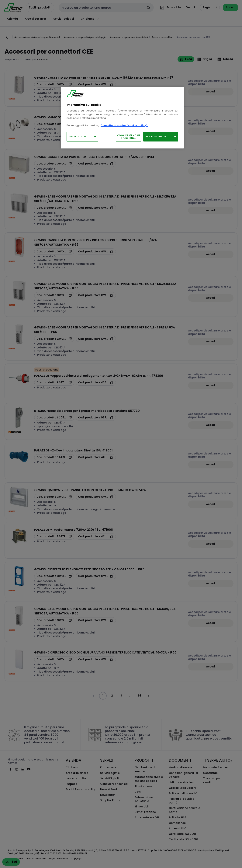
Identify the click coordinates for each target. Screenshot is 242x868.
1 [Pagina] (103, 696)
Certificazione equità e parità (184, 810)
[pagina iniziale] (13, 8)
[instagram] (17, 769)
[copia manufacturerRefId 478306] (96, 383)
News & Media (110, 789)
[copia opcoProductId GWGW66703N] (54, 659)
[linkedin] (23, 769)
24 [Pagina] (139, 696)
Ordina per (30, 60)
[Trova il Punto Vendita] (178, 8)
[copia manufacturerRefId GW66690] (96, 620)
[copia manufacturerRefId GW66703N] (96, 659)
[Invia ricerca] (148, 8)
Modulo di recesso (182, 767)
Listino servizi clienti (182, 782)
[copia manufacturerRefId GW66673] (96, 124)
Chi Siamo (73, 767)
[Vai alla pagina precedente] (8, 37)
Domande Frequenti (217, 767)
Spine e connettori (162, 37)
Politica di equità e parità (181, 801)
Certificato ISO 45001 (183, 839)
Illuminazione (143, 786)
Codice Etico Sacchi (182, 788)
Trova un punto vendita (214, 780)
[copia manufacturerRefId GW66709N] (96, 576)
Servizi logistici (64, 19)
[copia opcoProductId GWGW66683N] (54, 251)
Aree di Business (36, 19)
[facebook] (11, 769)
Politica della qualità (183, 793)
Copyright (77, 858)
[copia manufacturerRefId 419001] (96, 457)
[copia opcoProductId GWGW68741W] (54, 497)
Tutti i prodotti (40, 7)
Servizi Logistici (110, 773)
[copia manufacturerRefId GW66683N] (96, 251)
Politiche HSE (177, 817)
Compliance (177, 823)
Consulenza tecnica (114, 784)
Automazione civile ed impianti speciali (37, 37)
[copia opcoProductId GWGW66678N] (54, 85)
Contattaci (211, 773)
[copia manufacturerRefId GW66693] (96, 339)
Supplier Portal (110, 800)
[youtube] (29, 769)
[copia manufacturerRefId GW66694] (96, 208)
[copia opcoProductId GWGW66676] (54, 164)
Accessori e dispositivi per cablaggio (85, 37)
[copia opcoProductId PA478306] (54, 383)
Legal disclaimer (59, 858)
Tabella (225, 59)
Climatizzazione (145, 812)
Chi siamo (90, 19)
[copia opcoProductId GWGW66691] (54, 295)
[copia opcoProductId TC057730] (54, 418)
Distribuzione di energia (145, 769)
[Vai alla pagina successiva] (148, 696)
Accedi (211, 91)
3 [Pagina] (121, 696)
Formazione (108, 767)
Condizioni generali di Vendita (184, 775)
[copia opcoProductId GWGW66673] (54, 124)
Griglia (205, 59)
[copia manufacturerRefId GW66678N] (96, 85)
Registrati (210, 7)
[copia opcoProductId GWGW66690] (54, 620)
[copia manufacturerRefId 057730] (96, 418)
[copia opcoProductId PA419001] (54, 457)
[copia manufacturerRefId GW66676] (96, 164)
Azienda (12, 19)
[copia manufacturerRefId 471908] (96, 537)
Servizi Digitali (109, 778)
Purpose (71, 784)
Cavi (137, 792)
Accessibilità (178, 828)
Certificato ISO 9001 (182, 834)
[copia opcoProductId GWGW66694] (54, 208)
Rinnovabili (142, 806)
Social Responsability (80, 789)
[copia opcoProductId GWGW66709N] (54, 576)
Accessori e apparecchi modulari (129, 37)
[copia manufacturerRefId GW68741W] (96, 497)
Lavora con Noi (76, 778)
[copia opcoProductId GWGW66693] (54, 339)
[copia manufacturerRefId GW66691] (96, 295)
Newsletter (108, 795)
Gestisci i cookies (36, 858)
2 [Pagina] (112, 696)
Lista (186, 59)
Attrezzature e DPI (147, 817)
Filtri (11, 862)
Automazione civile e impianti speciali (149, 779)
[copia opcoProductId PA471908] (54, 537)
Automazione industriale (144, 799)
